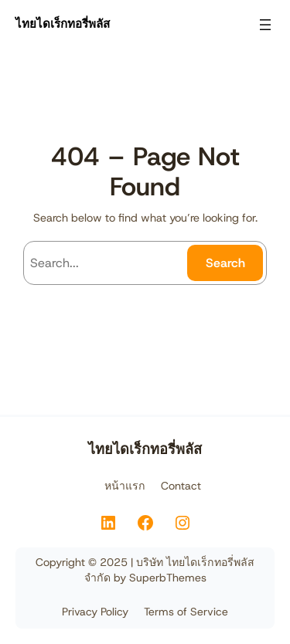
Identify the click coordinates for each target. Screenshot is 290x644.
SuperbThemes (168, 578)
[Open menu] (265, 25)
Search (225, 263)
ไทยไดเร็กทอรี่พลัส (63, 24)
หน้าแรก (125, 486)
